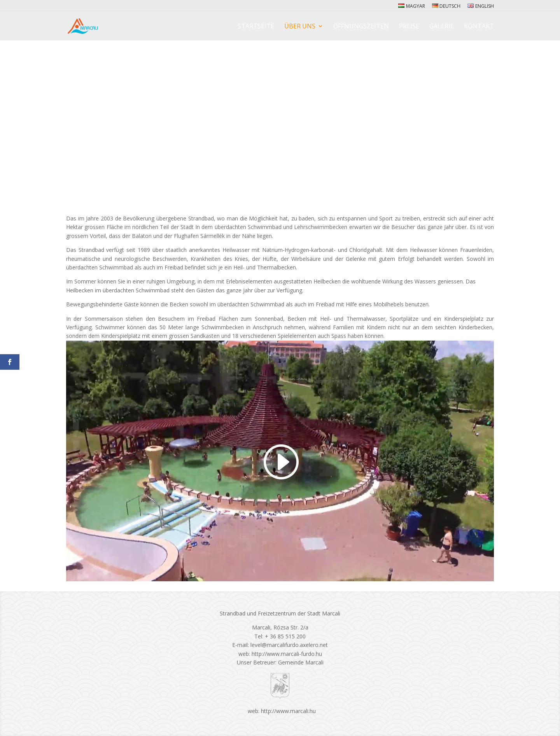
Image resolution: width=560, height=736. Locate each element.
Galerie (442, 27)
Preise (409, 27)
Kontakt (479, 27)
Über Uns (300, 27)
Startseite (256, 27)
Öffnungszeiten (361, 27)
